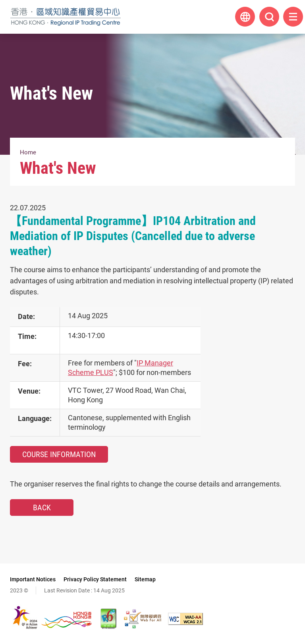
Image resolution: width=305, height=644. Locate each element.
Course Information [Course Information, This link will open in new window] (59, 454)
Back (42, 508)
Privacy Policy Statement (95, 579)
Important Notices (33, 579)
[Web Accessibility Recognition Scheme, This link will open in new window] (143, 619)
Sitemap (145, 579)
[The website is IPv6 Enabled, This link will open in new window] (109, 619)
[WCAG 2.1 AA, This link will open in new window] (185, 619)
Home (28, 152)
